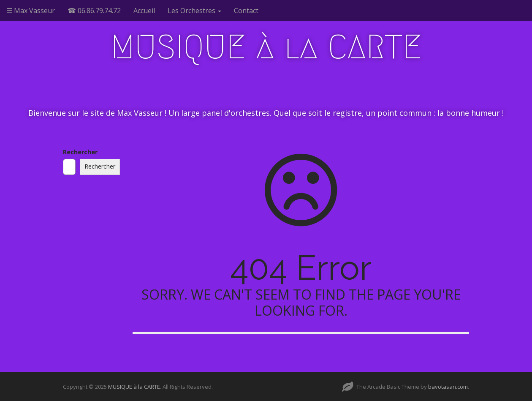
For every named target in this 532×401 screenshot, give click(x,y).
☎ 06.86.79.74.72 (94, 11)
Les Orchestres (194, 11)
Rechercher (80, 152)
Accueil (144, 11)
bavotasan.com (448, 387)
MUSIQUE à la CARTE (266, 47)
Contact (246, 11)
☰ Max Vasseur (31, 11)
